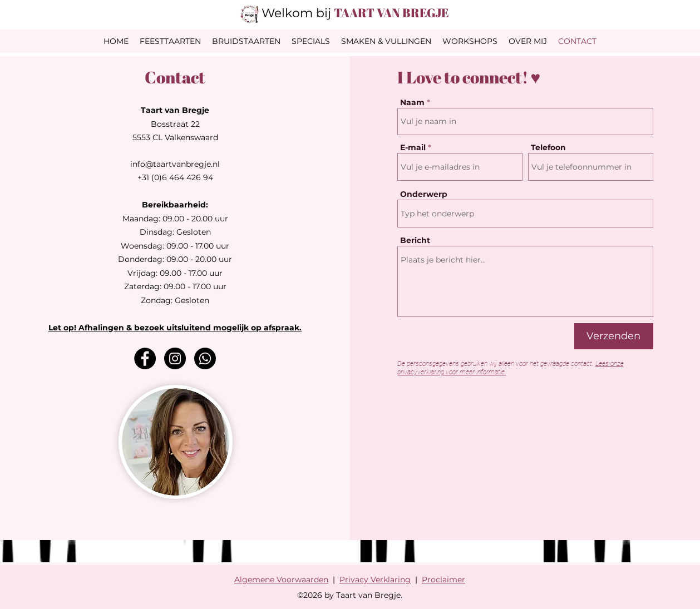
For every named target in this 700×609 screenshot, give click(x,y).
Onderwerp (424, 194)
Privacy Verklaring (375, 580)
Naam (412, 102)
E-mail (413, 147)
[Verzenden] (614, 336)
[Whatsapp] (205, 358)
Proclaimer (443, 580)
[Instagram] (175, 358)
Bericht (415, 240)
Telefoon (548, 147)
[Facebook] (145, 358)
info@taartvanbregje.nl (175, 164)
